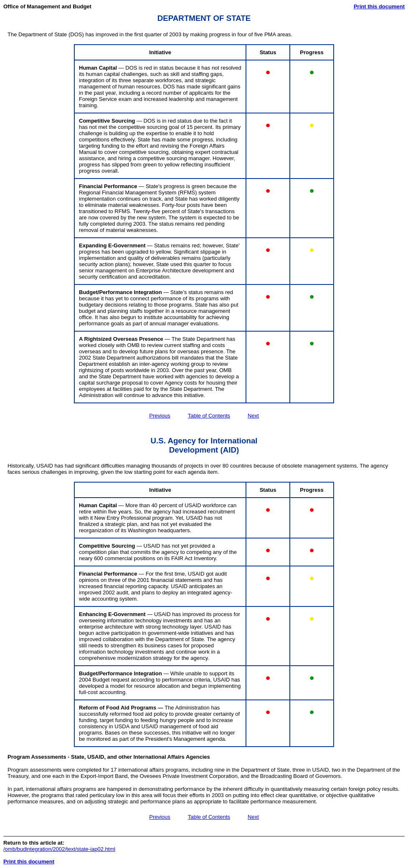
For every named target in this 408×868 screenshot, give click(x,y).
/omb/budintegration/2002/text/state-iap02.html (59, 849)
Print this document (379, 6)
